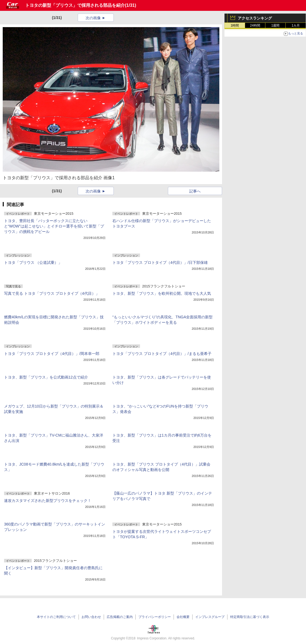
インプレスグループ (210, 617)
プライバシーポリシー (155, 617)
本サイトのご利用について (56, 617)
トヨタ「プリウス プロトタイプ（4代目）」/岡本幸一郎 (52, 354)
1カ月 (296, 25)
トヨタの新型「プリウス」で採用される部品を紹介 (75, 5)
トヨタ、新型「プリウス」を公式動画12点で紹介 (46, 377)
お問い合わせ (91, 617)
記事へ (195, 191)
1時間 (235, 25)
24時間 (255, 25)
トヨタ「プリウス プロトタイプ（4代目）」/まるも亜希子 (162, 354)
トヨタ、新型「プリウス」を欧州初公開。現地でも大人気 (162, 293)
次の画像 (93, 18)
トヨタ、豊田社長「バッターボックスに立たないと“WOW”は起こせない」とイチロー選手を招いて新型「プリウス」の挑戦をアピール (54, 226)
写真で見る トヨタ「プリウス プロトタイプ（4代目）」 (52, 293)
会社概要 (183, 617)
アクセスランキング (255, 18)
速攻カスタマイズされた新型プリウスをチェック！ (48, 501)
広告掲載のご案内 (120, 617)
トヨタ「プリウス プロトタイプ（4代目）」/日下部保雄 (160, 262)
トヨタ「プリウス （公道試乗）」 (33, 262)
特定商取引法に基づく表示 (250, 617)
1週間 (276, 25)
